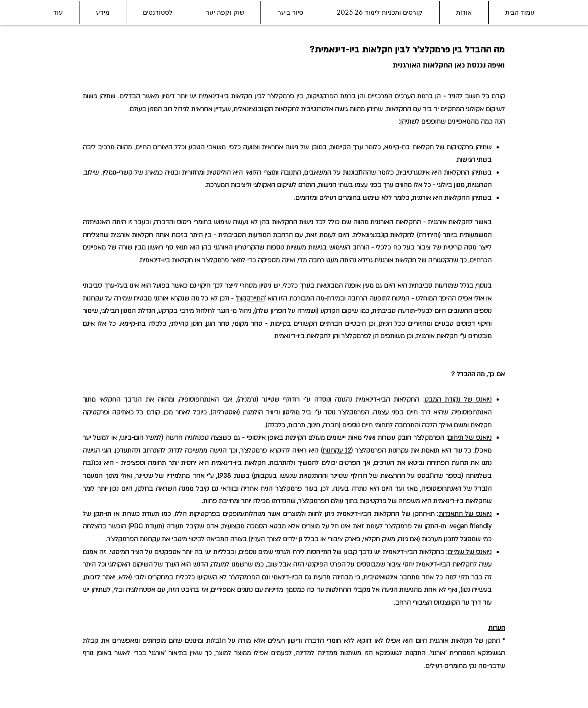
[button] (464, 12)
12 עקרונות (337, 450)
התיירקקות (251, 298)
